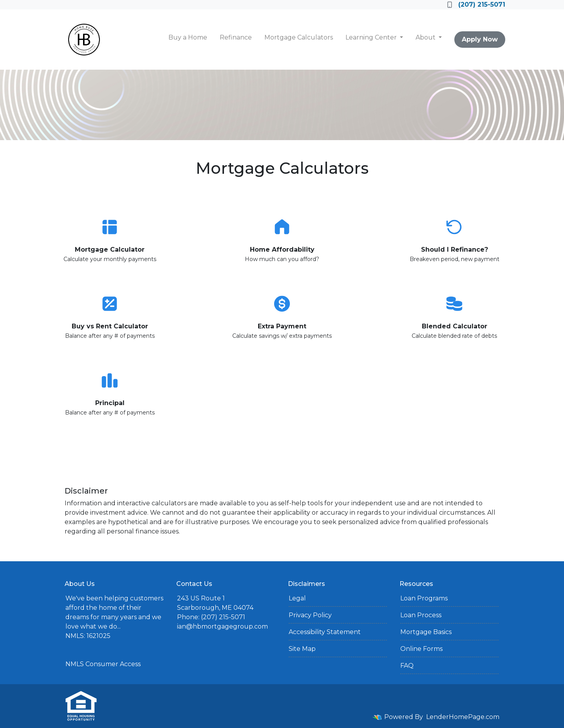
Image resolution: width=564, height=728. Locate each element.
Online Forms (421, 649)
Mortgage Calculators (299, 37)
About (426, 37)
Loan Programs (424, 598)
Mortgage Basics (426, 632)
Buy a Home (188, 37)
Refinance (236, 37)
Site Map (302, 649)
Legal (297, 598)
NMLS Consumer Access (103, 664)
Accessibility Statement (325, 632)
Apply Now (480, 39)
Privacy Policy (310, 615)
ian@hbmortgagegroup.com (222, 626)
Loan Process (421, 615)
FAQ (407, 666)
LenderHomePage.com (463, 717)
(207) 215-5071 (476, 5)
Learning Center (372, 37)
